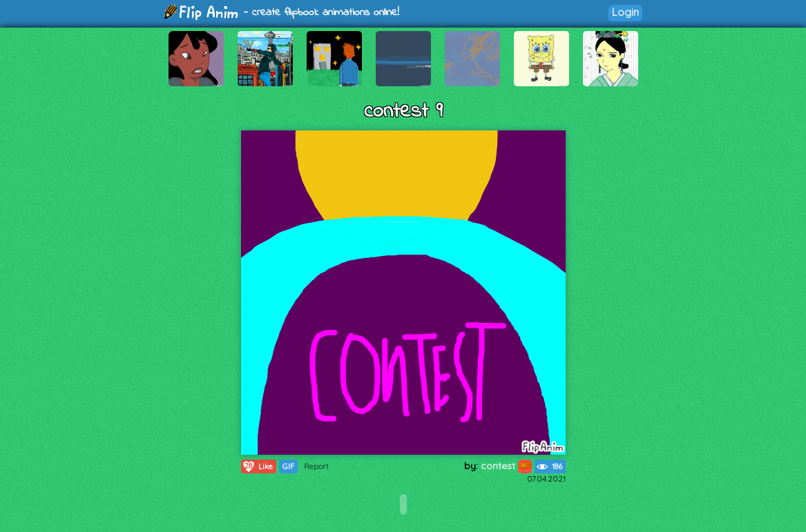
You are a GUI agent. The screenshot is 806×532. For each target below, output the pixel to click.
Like (257, 466)
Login (625, 12)
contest (506, 466)
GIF (288, 466)
